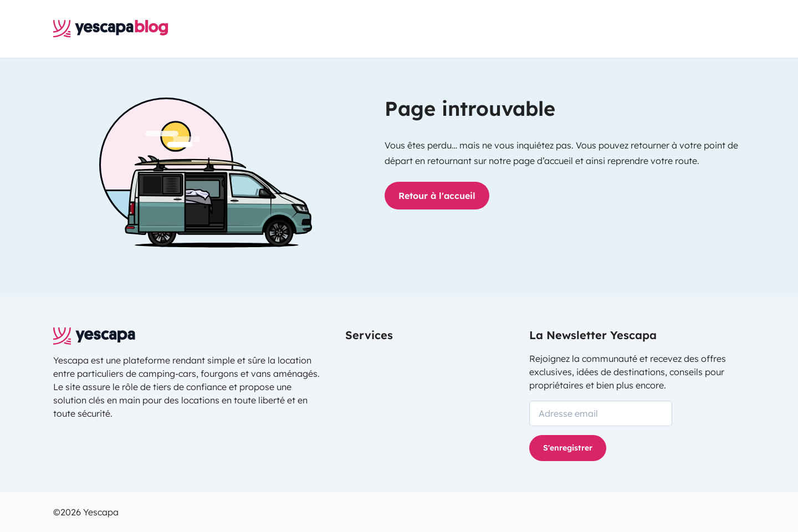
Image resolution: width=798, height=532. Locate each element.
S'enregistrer (568, 448)
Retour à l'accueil (437, 196)
